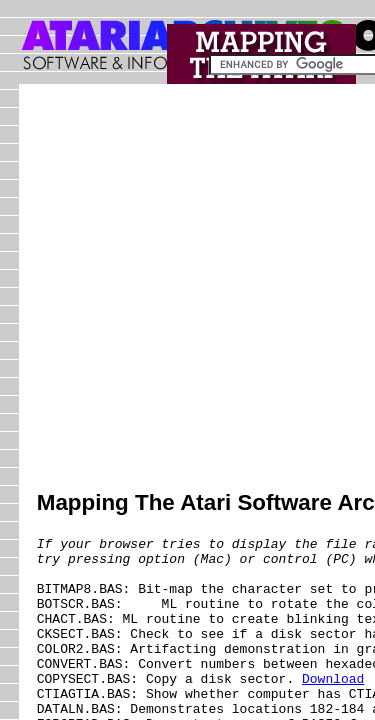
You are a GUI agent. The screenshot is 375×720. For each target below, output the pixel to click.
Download (333, 711)
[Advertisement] (187, 289)
